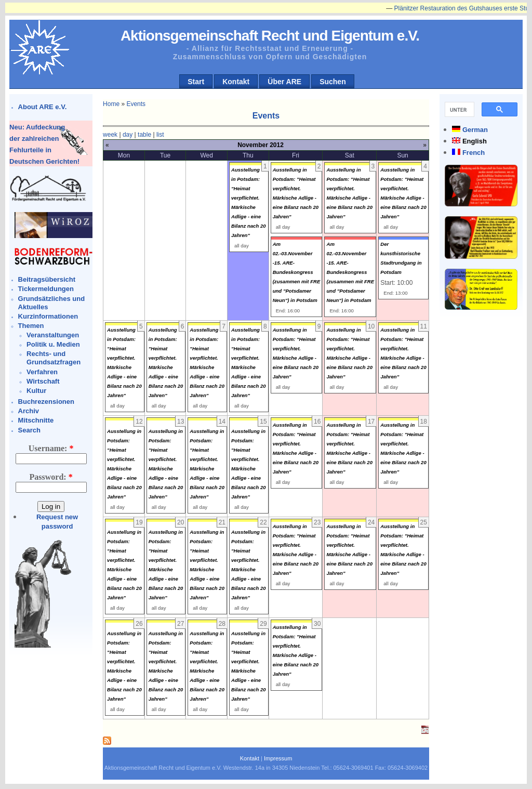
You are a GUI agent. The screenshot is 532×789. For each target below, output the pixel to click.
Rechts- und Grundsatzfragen (54, 358)
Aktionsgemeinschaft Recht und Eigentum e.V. (270, 36)
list (160, 135)
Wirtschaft (43, 381)
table (144, 135)
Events (136, 104)
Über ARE (284, 82)
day (128, 135)
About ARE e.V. (43, 107)
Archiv (29, 411)
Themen (31, 326)
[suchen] (458, 110)
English (475, 141)
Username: (51, 448)
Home (111, 104)
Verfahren (42, 372)
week (110, 135)
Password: (51, 477)
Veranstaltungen (53, 335)
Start (196, 82)
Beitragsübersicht (47, 279)
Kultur (36, 391)
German (475, 130)
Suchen (333, 82)
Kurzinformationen (48, 316)
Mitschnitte (36, 420)
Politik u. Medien (53, 344)
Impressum (278, 758)
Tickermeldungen (46, 289)
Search (29, 430)
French (474, 153)
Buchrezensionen (46, 402)
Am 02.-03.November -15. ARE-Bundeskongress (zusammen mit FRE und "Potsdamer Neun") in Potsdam (297, 272)
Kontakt (236, 82)
